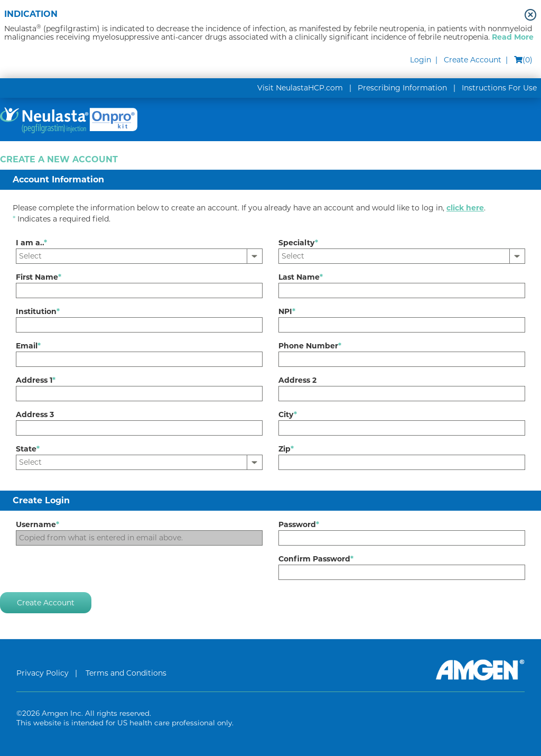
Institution (38, 311)
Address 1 (36, 380)
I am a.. (31, 243)
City (288, 414)
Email (28, 346)
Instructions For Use (499, 88)
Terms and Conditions (126, 673)
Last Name (301, 277)
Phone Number (310, 346)
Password (299, 524)
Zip (286, 449)
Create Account (473, 60)
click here (465, 208)
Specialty (298, 243)
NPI (287, 311)
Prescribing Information (402, 88)
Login (421, 60)
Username (38, 524)
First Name (39, 277)
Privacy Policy (43, 673)
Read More (513, 37)
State (28, 449)
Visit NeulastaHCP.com (300, 88)
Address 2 (297, 380)
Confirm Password (316, 559)
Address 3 (35, 414)
